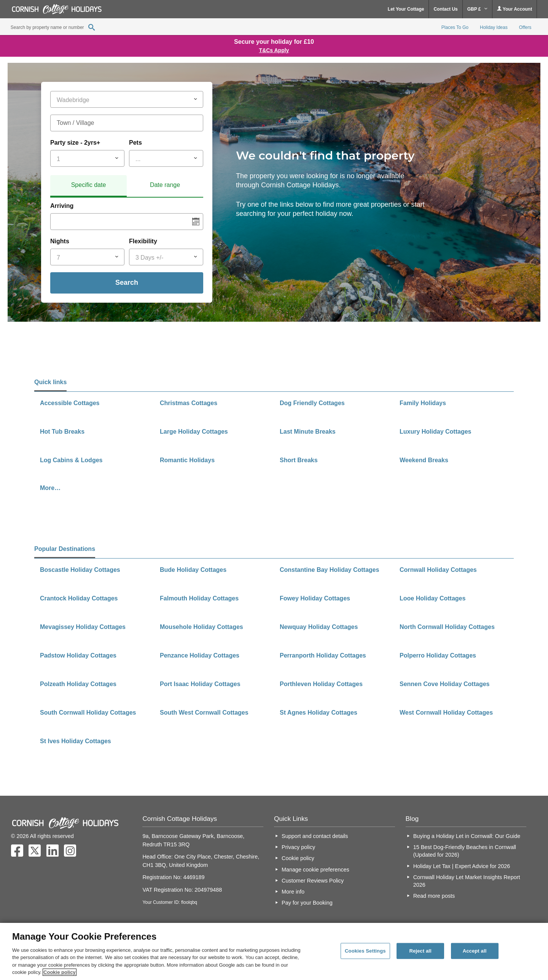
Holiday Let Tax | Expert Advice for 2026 (462, 866)
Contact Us (445, 9)
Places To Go (455, 27)
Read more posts (434, 896)
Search (127, 283)
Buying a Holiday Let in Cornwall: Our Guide (467, 836)
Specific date (89, 185)
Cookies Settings (365, 951)
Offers (525, 27)
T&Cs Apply (274, 50)
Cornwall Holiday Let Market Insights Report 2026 (467, 881)
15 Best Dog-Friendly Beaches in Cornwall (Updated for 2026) (465, 851)
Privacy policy (298, 847)
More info (293, 892)
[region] (274, 951)
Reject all (420, 951)
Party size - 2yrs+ (75, 143)
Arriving (62, 206)
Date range (165, 185)
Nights (60, 241)
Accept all (475, 951)
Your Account (515, 9)
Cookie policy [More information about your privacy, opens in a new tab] (60, 972)
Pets (135, 143)
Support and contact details (315, 836)
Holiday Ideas (494, 27)
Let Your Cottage (406, 9)
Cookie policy (298, 858)
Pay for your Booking (307, 903)
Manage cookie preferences (315, 870)
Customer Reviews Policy (313, 881)
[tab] (88, 186)
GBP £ (477, 9)
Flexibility (143, 241)
